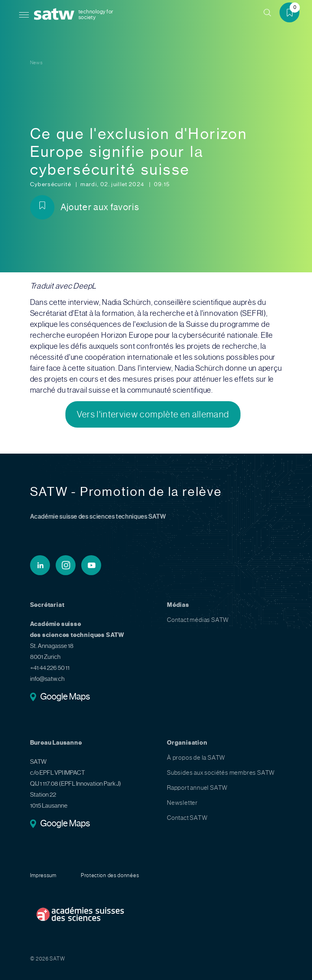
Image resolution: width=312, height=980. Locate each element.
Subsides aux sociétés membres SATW (221, 773)
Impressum (43, 875)
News (36, 63)
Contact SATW (187, 818)
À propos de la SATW (196, 758)
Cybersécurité (51, 184)
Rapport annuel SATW (197, 788)
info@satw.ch (47, 679)
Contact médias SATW (198, 620)
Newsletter (182, 803)
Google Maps (65, 697)
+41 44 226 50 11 (50, 668)
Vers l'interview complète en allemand (153, 414)
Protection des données (110, 875)
